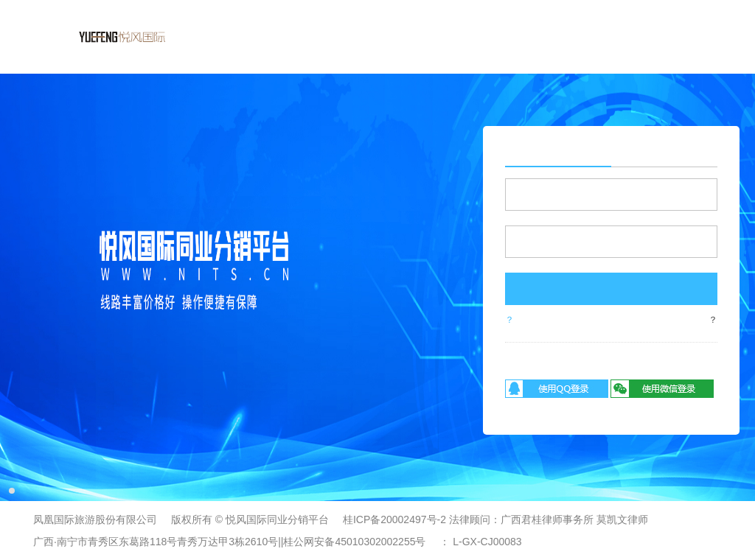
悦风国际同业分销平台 (277, 519)
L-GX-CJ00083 (487, 542)
